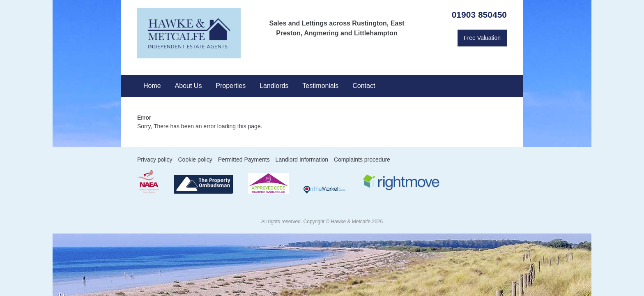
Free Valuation (482, 38)
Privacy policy (155, 160)
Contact (364, 86)
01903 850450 (479, 15)
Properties (231, 86)
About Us (189, 86)
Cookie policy (195, 160)
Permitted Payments (244, 160)
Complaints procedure (362, 160)
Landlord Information (302, 160)
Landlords (274, 86)
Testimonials (320, 86)
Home (152, 86)
